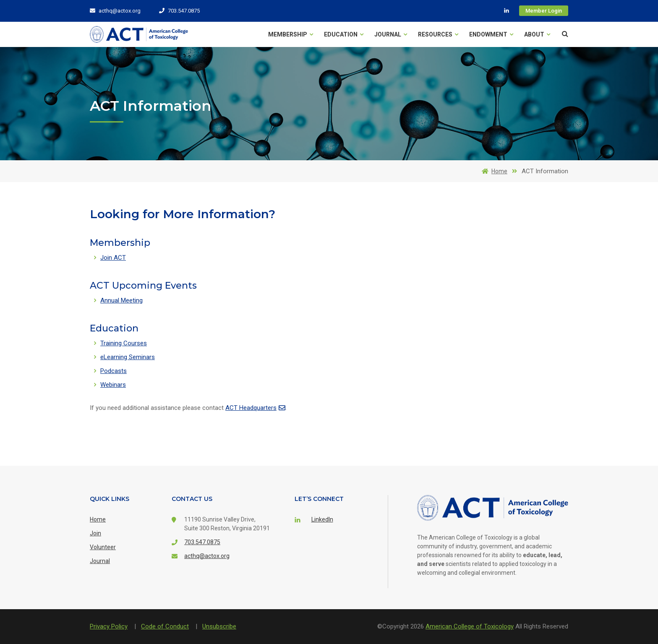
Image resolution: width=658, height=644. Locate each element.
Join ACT (113, 258)
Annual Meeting (121, 300)
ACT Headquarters (255, 408)
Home (493, 171)
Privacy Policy (109, 626)
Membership (291, 34)
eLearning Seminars (128, 357)
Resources (438, 34)
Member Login (544, 11)
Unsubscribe (219, 626)
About (537, 34)
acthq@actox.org (115, 11)
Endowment (491, 34)
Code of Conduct (165, 626)
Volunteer (103, 547)
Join (95, 533)
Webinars (113, 385)
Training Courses (124, 343)
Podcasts (114, 371)
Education (344, 34)
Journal (391, 34)
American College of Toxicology (470, 626)
